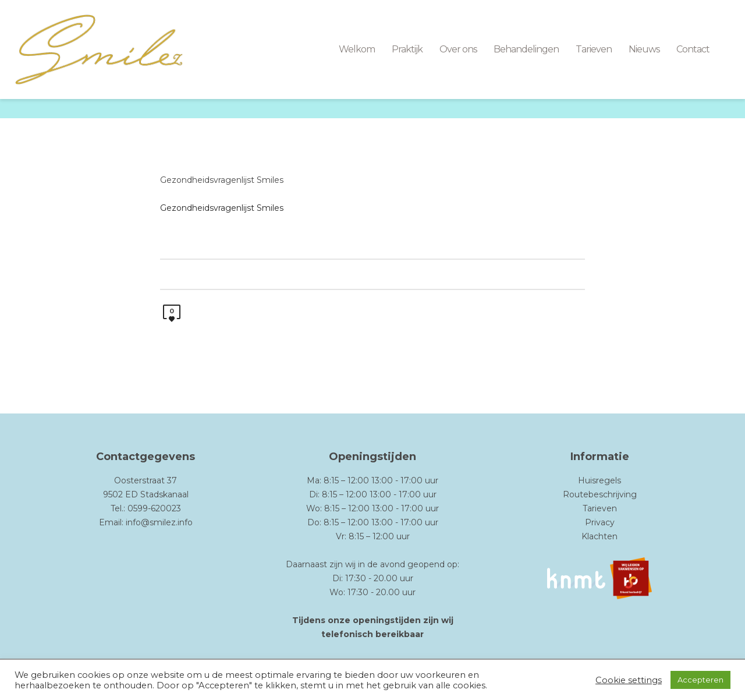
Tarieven (600, 508)
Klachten (599, 536)
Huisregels (599, 480)
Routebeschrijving (600, 494)
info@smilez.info (159, 522)
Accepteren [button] (700, 680)
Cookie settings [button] (629, 680)
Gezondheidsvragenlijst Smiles (222, 180)
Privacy (600, 522)
